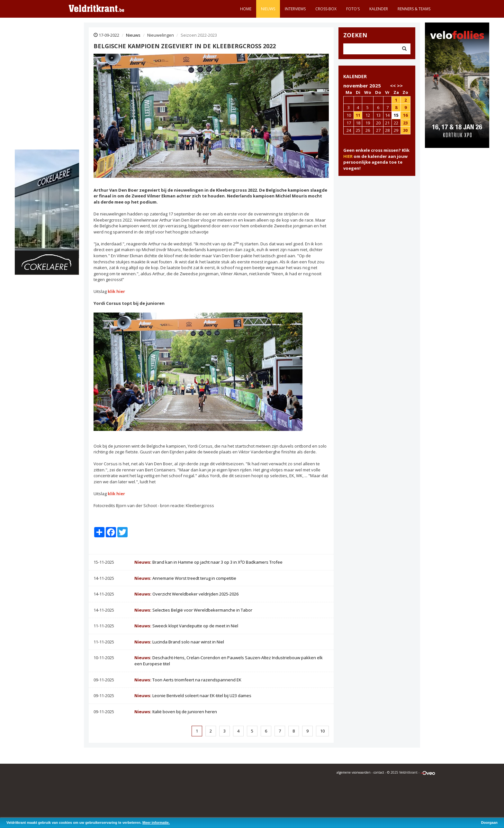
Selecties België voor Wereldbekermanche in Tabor (193, 610)
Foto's (353, 9)
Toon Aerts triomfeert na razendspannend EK (188, 680)
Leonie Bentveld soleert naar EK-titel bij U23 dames (193, 696)
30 (405, 130)
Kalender (379, 9)
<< (393, 86)
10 (322, 731)
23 (405, 123)
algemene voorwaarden (354, 772)
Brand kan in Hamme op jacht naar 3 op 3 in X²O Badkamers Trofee (208, 562)
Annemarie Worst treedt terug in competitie (185, 578)
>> (400, 86)
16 (405, 115)
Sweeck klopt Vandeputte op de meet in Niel (186, 626)
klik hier (116, 291)
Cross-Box (326, 9)
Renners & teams (414, 9)
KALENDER (355, 76)
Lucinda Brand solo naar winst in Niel (179, 642)
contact (379, 772)
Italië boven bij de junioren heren (176, 712)
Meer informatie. (156, 823)
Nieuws (268, 9)
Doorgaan (489, 823)
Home (246, 9)
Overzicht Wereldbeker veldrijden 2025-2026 (186, 594)
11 (358, 115)
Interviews (295, 9)
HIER (348, 156)
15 (396, 115)
